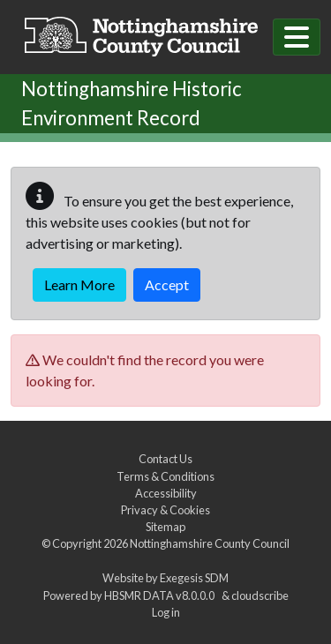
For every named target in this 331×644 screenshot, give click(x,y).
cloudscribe (260, 595)
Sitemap (165, 527)
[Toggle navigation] (297, 37)
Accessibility (166, 493)
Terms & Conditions (165, 476)
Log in (166, 612)
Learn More (79, 285)
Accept (167, 285)
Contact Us (165, 459)
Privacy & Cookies (165, 510)
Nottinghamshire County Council (210, 543)
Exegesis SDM (194, 578)
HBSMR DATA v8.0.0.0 (161, 595)
